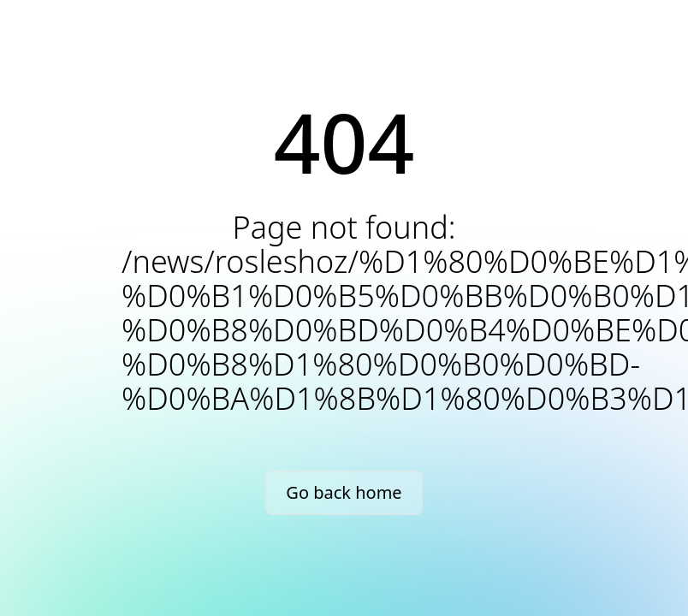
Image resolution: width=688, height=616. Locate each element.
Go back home (344, 492)
